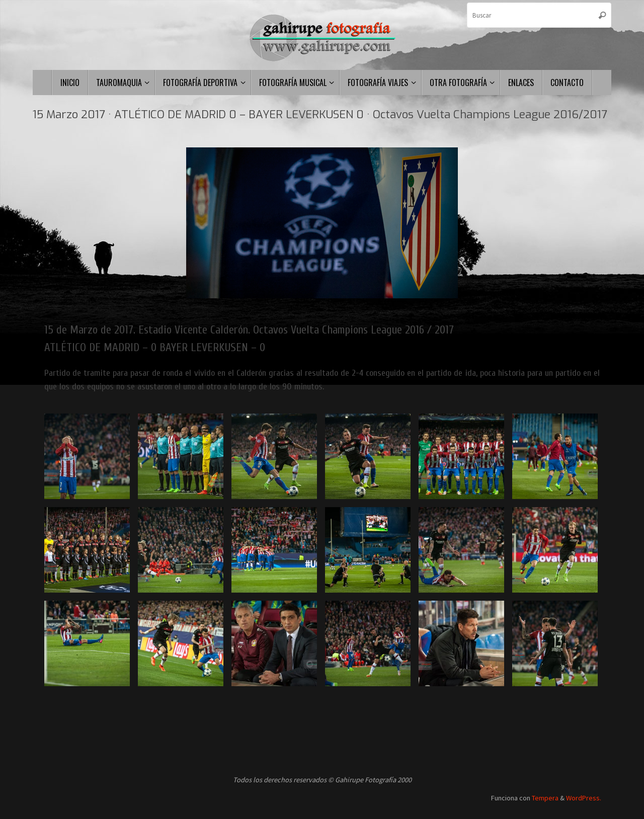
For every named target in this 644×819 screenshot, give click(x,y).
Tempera (545, 798)
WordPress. (584, 798)
